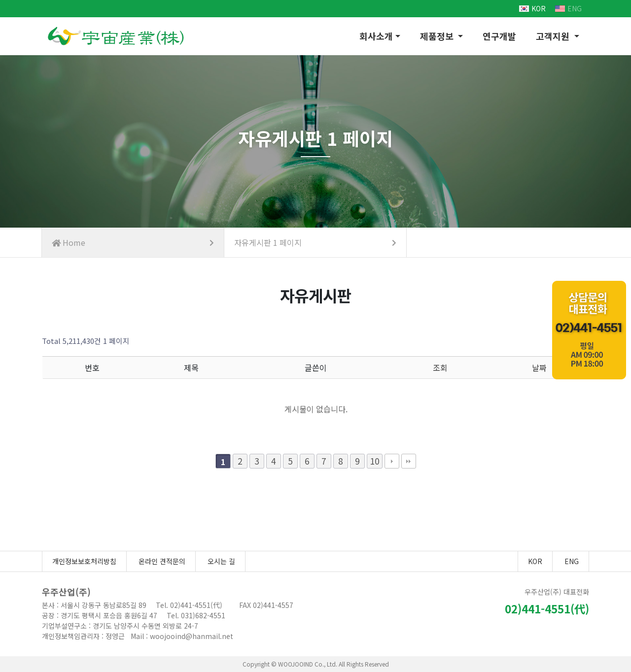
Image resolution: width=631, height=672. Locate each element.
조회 (440, 368)
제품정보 (438, 36)
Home (133, 242)
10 (375, 461)
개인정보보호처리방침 (84, 561)
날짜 (539, 368)
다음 (392, 461)
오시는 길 (221, 561)
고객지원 (554, 36)
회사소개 (376, 36)
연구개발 (499, 36)
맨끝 (409, 461)
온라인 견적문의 (162, 561)
